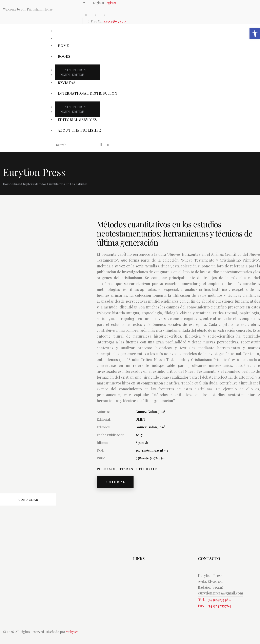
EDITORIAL (115, 482)
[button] (255, 34)
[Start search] (101, 145)
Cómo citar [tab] (28, 500)
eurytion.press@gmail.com (221, 593)
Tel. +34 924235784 (214, 600)
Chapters (27, 184)
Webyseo (72, 632)
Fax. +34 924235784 (215, 606)
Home (7, 184)
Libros (16, 184)
